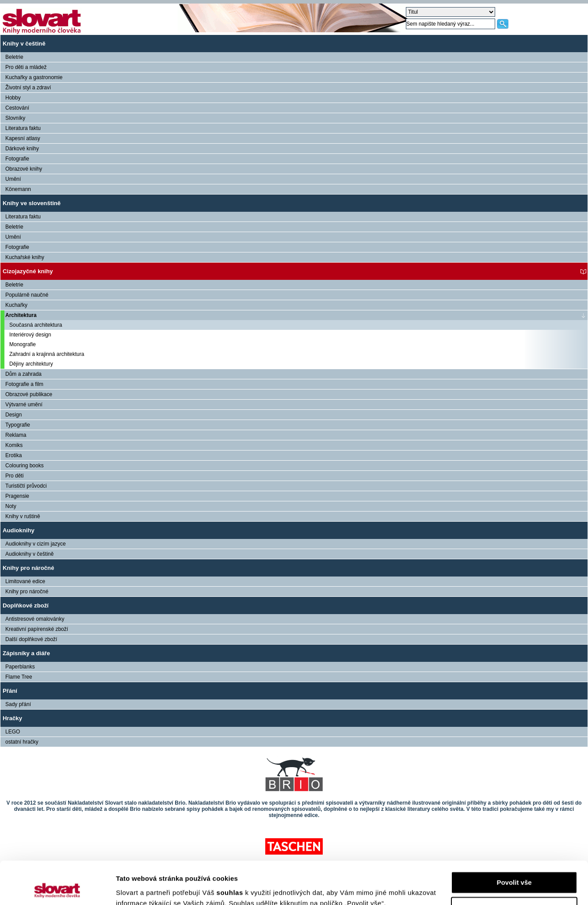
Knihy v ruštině (23, 516)
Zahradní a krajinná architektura (47, 354)
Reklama (16, 435)
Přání (10, 691)
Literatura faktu (23, 128)
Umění (13, 179)
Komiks (14, 445)
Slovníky (15, 118)
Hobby (13, 98)
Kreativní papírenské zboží (37, 629)
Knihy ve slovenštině (32, 203)
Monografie (23, 344)
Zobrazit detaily (141, 888)
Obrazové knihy (24, 169)
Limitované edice (25, 581)
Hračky (12, 718)
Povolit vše (514, 842)
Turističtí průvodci (26, 486)
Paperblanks (20, 667)
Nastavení (514, 868)
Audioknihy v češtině (29, 554)
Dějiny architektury (31, 364)
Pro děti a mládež (26, 67)
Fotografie (17, 159)
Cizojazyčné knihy (28, 271)
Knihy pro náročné (29, 568)
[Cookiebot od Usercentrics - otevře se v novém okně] (57, 888)
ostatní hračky (22, 742)
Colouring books (25, 466)
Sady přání (18, 704)
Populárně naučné (27, 295)
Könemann (18, 189)
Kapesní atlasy (23, 138)
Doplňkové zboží (26, 605)
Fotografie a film (24, 384)
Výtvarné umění (24, 405)
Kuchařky (16, 305)
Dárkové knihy (22, 149)
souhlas (231, 853)
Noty (11, 506)
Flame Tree (19, 677)
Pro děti (14, 476)
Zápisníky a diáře (26, 653)
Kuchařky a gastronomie (34, 77)
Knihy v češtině (24, 44)
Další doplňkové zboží (31, 639)
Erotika (13, 455)
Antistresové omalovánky (35, 619)
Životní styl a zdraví (28, 88)
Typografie (18, 425)
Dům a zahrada (23, 374)
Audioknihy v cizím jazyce (36, 544)
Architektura (21, 315)
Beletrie (14, 57)
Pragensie (17, 496)
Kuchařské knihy (25, 257)
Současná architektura (36, 325)
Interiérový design (30, 335)
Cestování (17, 108)
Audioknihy (19, 530)
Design (13, 415)
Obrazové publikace (29, 394)
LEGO (13, 732)
